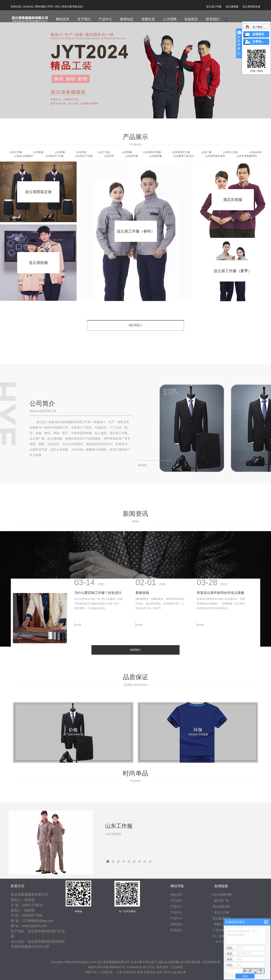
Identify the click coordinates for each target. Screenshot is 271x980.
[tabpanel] (135, 900)
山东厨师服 (156, 156)
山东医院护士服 (181, 152)
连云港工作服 (214, 7)
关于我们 (84, 19)
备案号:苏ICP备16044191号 (106, 967)
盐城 (126, 972)
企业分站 (28, 7)
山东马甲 (109, 156)
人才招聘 (170, 19)
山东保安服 (132, 156)
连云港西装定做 (251, 7)
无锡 (147, 972)
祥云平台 (149, 967)
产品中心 (105, 19)
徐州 (140, 972)
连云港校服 (232, 7)
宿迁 (133, 972)
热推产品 (91, 972)
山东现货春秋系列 (215, 156)
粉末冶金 (221, 942)
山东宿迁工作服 (84, 156)
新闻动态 (127, 19)
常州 (167, 972)
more (78, 587)
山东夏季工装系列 (184, 156)
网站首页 (63, 19)
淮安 (153, 972)
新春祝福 (142, 555)
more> (136, 325)
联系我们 (213, 19)
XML (57, 7)
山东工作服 (16, 152)
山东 (173, 972)
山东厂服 (206, 152)
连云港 (182, 972)
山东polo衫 (255, 152)
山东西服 (60, 152)
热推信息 (16, 7)
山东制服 (127, 152)
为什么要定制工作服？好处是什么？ (98, 556)
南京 (160, 972)
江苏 (119, 972)
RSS (50, 7)
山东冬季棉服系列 (247, 156)
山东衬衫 (81, 152)
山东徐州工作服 (55, 156)
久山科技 (177, 967)
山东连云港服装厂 (24, 156)
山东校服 (38, 152)
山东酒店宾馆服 (152, 152)
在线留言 (191, 19)
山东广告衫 (104, 152)
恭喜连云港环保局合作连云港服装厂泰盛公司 (220, 556)
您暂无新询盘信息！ (73, 7)
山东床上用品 (230, 152)
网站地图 (40, 7)
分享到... (258, 42)
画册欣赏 (148, 19)
